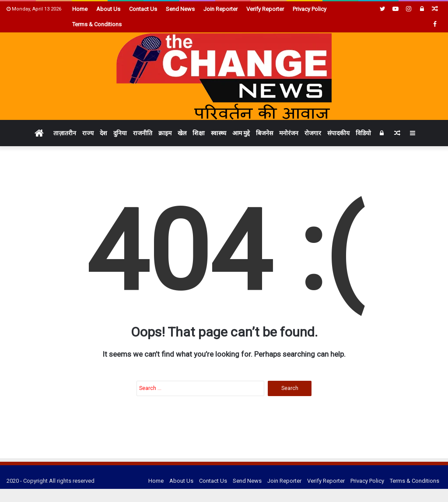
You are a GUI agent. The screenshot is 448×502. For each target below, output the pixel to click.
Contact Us (143, 9)
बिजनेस (264, 133)
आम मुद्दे (241, 133)
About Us (108, 9)
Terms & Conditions (97, 24)
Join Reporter (220, 9)
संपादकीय (338, 133)
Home (80, 9)
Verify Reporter (265, 9)
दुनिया (120, 133)
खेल (182, 133)
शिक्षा (199, 133)
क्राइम (165, 133)
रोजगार (313, 133)
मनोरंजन (289, 133)
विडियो (363, 133)
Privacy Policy (310, 9)
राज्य (88, 133)
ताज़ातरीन (65, 133)
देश (103, 133)
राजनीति (143, 133)
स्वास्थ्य (219, 133)
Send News (180, 9)
